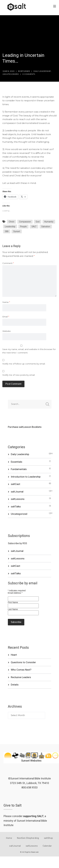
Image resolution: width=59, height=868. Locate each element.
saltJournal (17, 492)
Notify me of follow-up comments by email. (24, 364)
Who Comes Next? (21, 670)
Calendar (47, 846)
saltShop (48, 838)
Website (7, 331)
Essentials (17, 462)
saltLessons (18, 499)
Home (9, 838)
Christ (11, 222)
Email (6, 317)
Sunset (17, 231)
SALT (34, 227)
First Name (13, 602)
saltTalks (16, 507)
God (38, 222)
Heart (14, 655)
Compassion (25, 222)
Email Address (15, 593)
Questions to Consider (23, 662)
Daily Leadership (42, 71)
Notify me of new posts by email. (19, 375)
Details (15, 685)
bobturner (24, 71)
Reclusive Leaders (21, 677)
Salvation (46, 227)
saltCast (15, 484)
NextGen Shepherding (28, 838)
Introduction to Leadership (26, 477)
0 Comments (29, 74)
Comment (8, 263)
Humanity (49, 222)
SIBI (7, 231)
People (23, 227)
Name (6, 302)
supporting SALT (33, 816)
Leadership (10, 227)
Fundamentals (19, 469)
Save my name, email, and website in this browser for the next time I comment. (29, 351)
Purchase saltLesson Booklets (25, 427)
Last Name (13, 609)
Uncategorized (11, 74)
